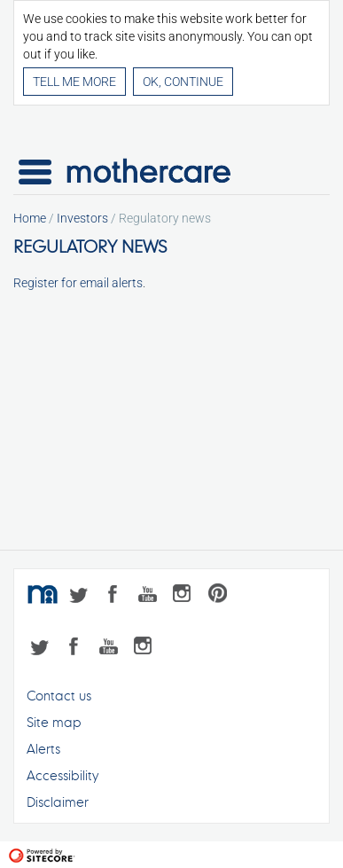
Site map (54, 722)
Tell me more (74, 82)
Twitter (82, 597)
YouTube (153, 597)
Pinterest (224, 597)
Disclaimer (58, 802)
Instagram (188, 597)
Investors (82, 218)
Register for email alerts (78, 283)
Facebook (117, 597)
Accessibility (62, 775)
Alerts (43, 749)
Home (30, 218)
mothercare (44, 597)
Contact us (59, 696)
